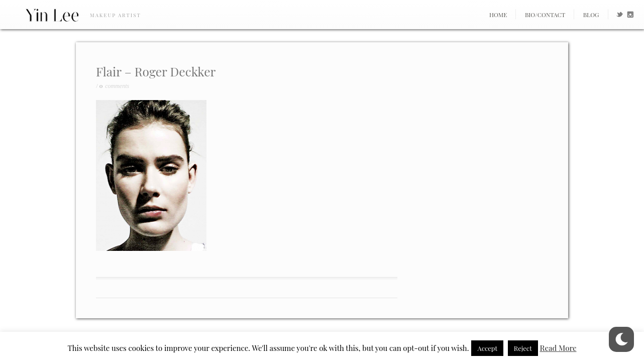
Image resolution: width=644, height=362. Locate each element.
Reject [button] (523, 348)
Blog (591, 15)
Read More (558, 348)
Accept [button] (487, 348)
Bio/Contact (545, 15)
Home (498, 15)
